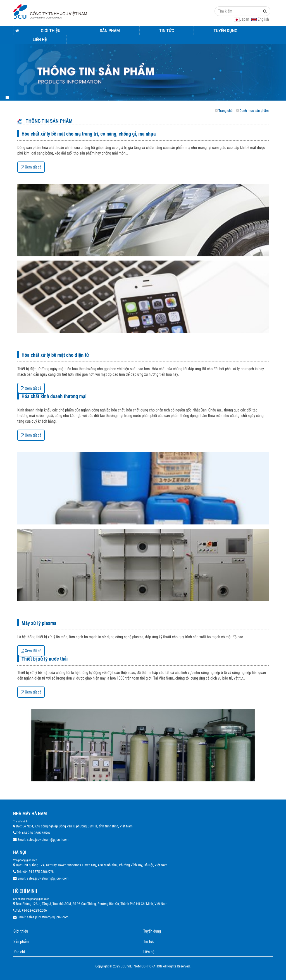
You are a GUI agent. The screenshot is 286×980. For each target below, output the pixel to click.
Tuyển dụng (152, 931)
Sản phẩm (21, 942)
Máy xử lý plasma (39, 623)
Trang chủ (225, 111)
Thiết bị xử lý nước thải (45, 659)
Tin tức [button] (167, 31)
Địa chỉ (19, 952)
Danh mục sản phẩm (254, 111)
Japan (242, 19)
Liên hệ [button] (40, 40)
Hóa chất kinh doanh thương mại (54, 396)
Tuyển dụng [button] (225, 31)
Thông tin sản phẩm (48, 121)
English (260, 19)
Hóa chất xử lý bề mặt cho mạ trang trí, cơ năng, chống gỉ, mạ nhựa (89, 134)
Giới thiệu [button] (51, 31)
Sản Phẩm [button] (110, 31)
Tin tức (149, 942)
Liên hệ (149, 952)
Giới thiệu (21, 931)
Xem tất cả (31, 167)
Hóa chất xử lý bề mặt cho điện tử (55, 355)
